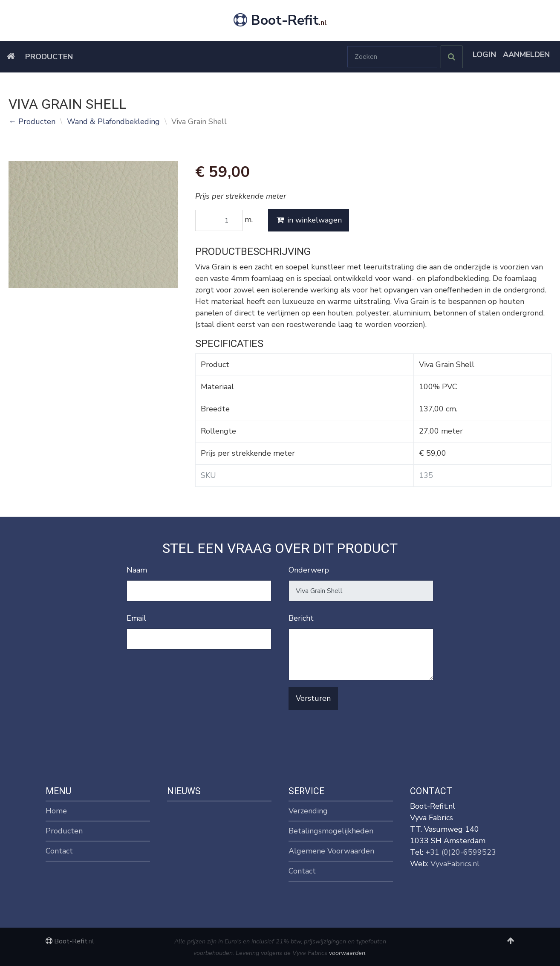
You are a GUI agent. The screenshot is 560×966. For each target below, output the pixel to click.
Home (56, 811)
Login (484, 55)
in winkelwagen (309, 220)
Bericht (301, 618)
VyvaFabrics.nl (455, 864)
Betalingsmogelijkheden (331, 831)
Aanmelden (526, 55)
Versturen (313, 698)
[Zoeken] (392, 57)
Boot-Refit (280, 20)
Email (136, 618)
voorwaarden (347, 953)
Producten (49, 57)
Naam (137, 570)
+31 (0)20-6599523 (461, 852)
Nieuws (184, 791)
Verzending (308, 811)
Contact (59, 851)
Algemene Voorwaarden (331, 851)
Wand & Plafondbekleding (113, 121)
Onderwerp (309, 570)
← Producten (32, 121)
